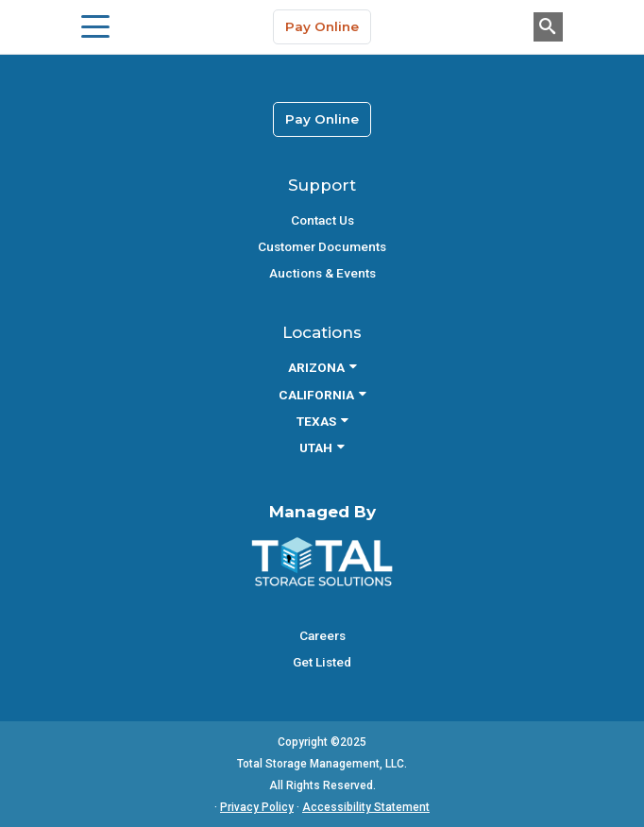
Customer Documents (322, 246)
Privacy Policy (257, 807)
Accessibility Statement (366, 807)
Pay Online (322, 26)
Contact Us (322, 220)
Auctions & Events (322, 273)
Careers (322, 635)
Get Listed (322, 662)
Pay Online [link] (322, 119)
